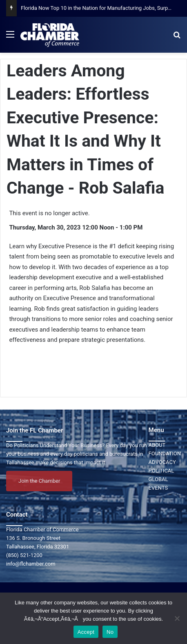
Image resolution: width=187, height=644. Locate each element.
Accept (86, 632)
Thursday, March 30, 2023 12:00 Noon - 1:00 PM (76, 227)
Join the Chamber (39, 481)
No (110, 632)
